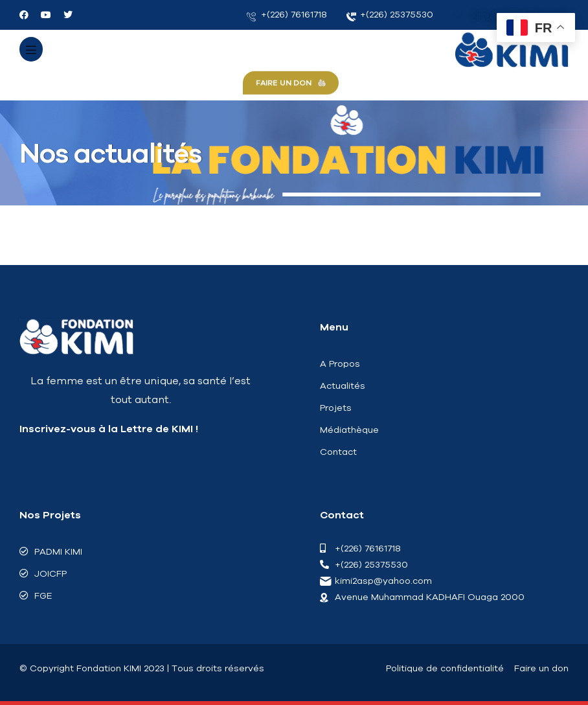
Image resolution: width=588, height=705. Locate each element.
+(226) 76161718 (287, 15)
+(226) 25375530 (390, 15)
